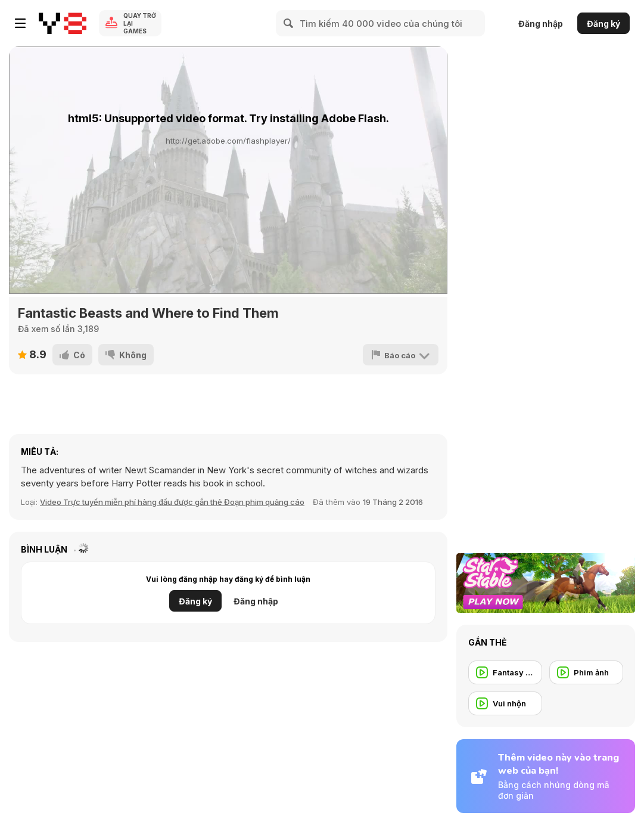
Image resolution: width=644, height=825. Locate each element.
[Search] (289, 23)
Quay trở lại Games (140, 23)
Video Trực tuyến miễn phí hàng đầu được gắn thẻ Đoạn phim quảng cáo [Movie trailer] (172, 502)
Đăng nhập (541, 24)
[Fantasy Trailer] (505, 672)
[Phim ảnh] (586, 672)
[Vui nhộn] (505, 703)
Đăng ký (603, 24)
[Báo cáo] (401, 355)
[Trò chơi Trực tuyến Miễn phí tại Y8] (63, 23)
